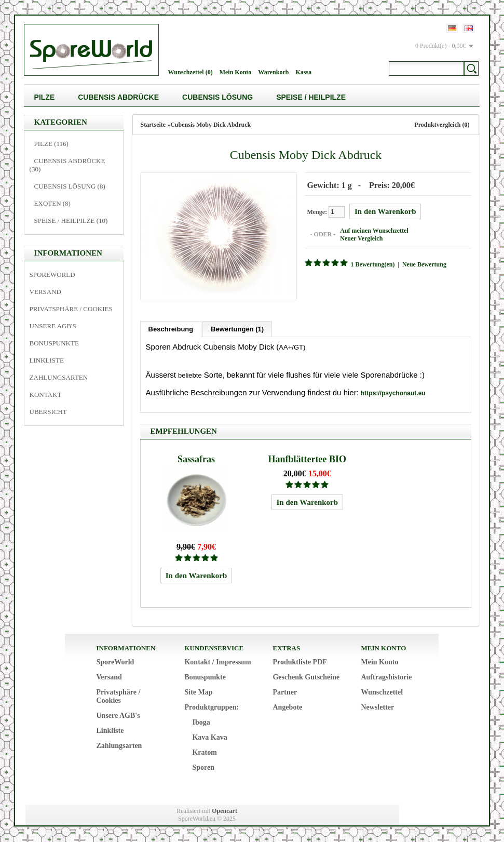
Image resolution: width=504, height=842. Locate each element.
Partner (285, 692)
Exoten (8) (52, 203)
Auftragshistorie (386, 677)
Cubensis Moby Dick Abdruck (210, 125)
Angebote (287, 707)
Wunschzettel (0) (190, 72)
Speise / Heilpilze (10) (71, 220)
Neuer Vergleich (361, 238)
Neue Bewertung (424, 264)
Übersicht (48, 412)
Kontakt (46, 395)
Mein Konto (236, 72)
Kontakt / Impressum (217, 662)
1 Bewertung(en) (373, 264)
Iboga (201, 722)
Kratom (204, 752)
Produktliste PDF (299, 662)
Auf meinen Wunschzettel (374, 231)
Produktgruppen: (212, 707)
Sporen (203, 767)
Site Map (198, 692)
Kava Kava (209, 737)
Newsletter (377, 707)
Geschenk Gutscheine (306, 677)
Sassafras (196, 459)
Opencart (224, 811)
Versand (45, 292)
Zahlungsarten (59, 377)
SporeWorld (52, 275)
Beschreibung (171, 329)
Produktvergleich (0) (442, 125)
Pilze (45, 97)
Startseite (153, 125)
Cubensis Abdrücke (118, 97)
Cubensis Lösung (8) (70, 186)
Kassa (303, 72)
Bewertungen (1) (237, 329)
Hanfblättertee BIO (307, 459)
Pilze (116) (51, 144)
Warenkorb (273, 72)
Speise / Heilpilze (311, 97)
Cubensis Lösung (217, 97)
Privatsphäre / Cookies (71, 309)
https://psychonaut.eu (393, 393)
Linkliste (47, 360)
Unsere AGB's (53, 326)
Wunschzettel (382, 692)
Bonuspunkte (54, 343)
